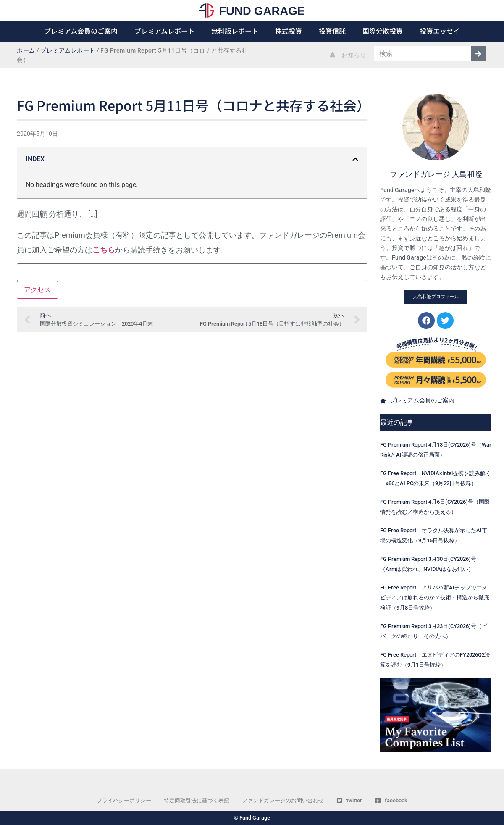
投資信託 (332, 31)
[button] (355, 159)
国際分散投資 (383, 31)
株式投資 (289, 31)
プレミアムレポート (164, 31)
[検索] (478, 54)
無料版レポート (235, 31)
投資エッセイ (440, 31)
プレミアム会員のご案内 (81, 31)
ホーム (26, 51)
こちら (104, 250)
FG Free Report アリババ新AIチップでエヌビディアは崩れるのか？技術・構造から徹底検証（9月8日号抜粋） (435, 598)
